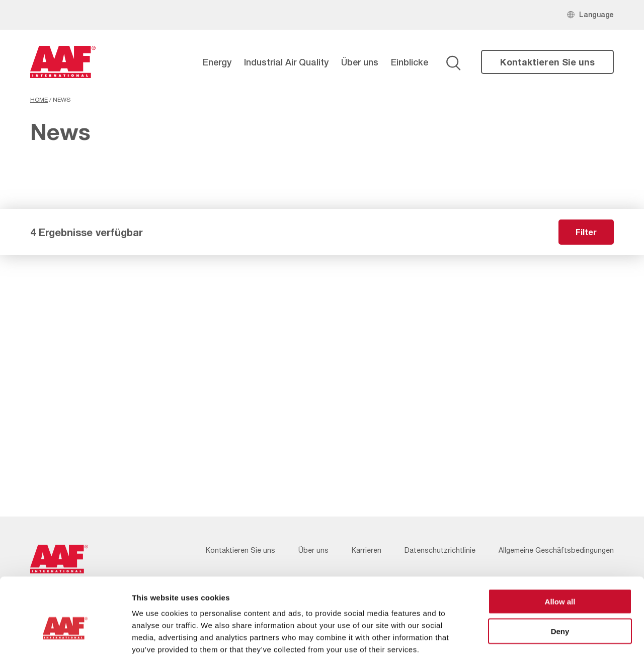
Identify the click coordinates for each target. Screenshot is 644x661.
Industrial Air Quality (286, 62)
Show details (528, 641)
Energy (217, 62)
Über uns (360, 62)
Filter (586, 232)
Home (39, 100)
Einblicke (410, 62)
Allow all (560, 553)
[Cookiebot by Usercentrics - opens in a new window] (65, 641)
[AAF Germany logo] (63, 62)
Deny (560, 582)
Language (596, 14)
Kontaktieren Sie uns (547, 62)
